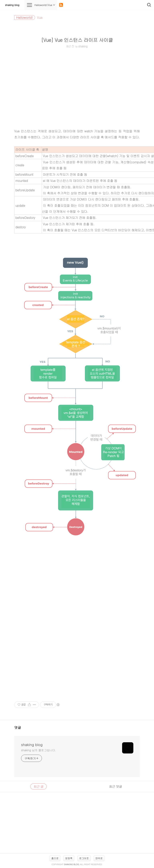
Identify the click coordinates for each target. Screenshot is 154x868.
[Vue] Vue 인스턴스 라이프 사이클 (77, 40)
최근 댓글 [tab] (115, 786)
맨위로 (99, 858)
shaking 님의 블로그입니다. (38, 750)
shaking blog (12, 5)
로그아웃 (84, 858)
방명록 (69, 858)
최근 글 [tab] (38, 786)
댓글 (18, 727)
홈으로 (55, 858)
